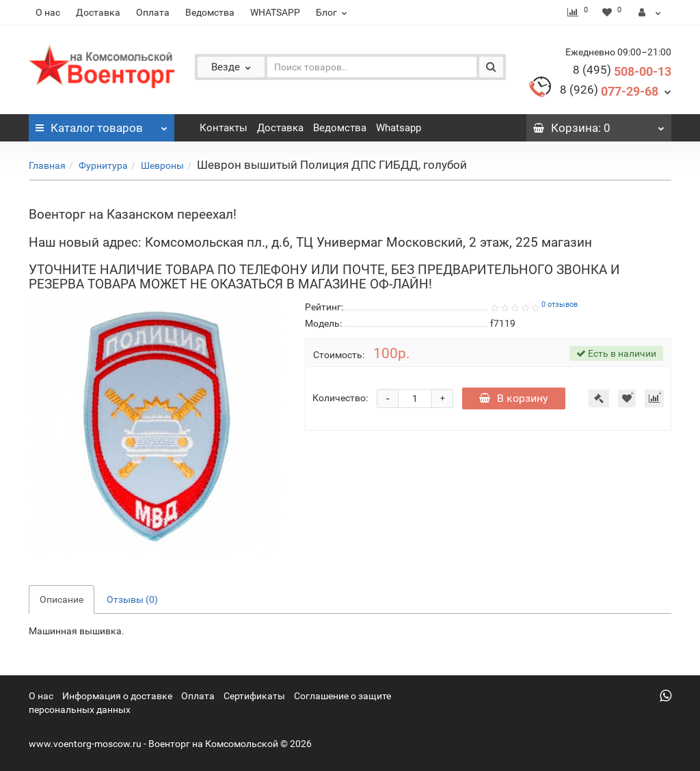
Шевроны (162, 165)
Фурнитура (103, 165)
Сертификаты (254, 696)
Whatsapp (399, 128)
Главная (47, 165)
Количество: (340, 398)
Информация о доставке (117, 696)
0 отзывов (560, 305)
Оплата (153, 12)
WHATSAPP (275, 12)
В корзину (514, 398)
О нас (48, 12)
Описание (62, 599)
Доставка (98, 12)
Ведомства (210, 12)
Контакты (224, 128)
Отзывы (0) (132, 599)
